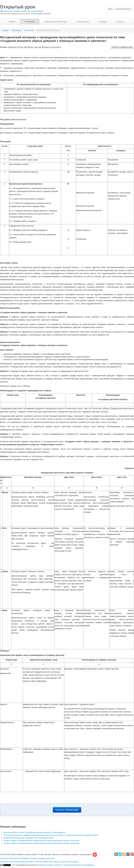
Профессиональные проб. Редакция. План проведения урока (29, 838)
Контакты (121, 22)
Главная (12, 22)
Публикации (30, 22)
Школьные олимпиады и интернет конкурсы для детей (32, 858)
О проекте (4, 858)
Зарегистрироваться (123, 9)
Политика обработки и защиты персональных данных (57, 862)
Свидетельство (83, 22)
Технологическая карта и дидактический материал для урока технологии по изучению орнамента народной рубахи (51, 835)
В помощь (103, 22)
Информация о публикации (56, 22)
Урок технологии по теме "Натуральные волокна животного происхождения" (35, 832)
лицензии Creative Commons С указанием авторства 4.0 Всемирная (66, 865)
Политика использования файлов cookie (17, 862)
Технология (29, 30)
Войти (110, 9)
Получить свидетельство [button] (122, 47)
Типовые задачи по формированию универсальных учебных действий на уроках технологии (41, 841)
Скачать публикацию (67, 810)
